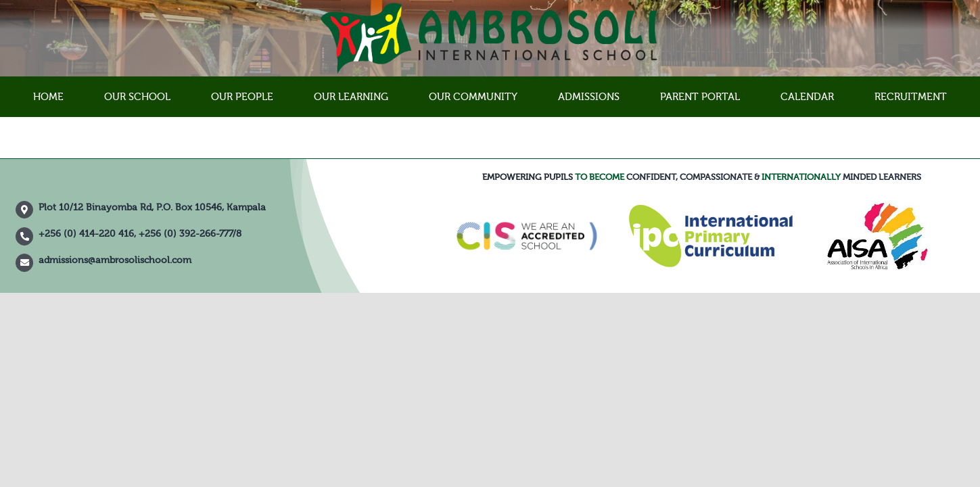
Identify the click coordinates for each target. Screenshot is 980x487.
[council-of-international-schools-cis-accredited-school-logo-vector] (527, 200)
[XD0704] (877, 206)
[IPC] (710, 210)
